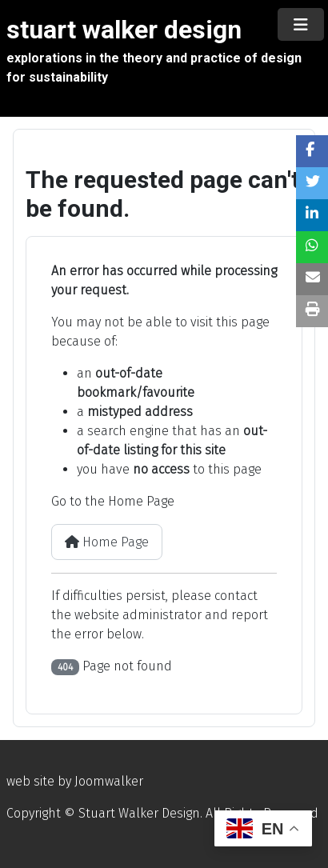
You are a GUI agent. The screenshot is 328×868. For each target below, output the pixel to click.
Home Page (107, 542)
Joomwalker (109, 781)
